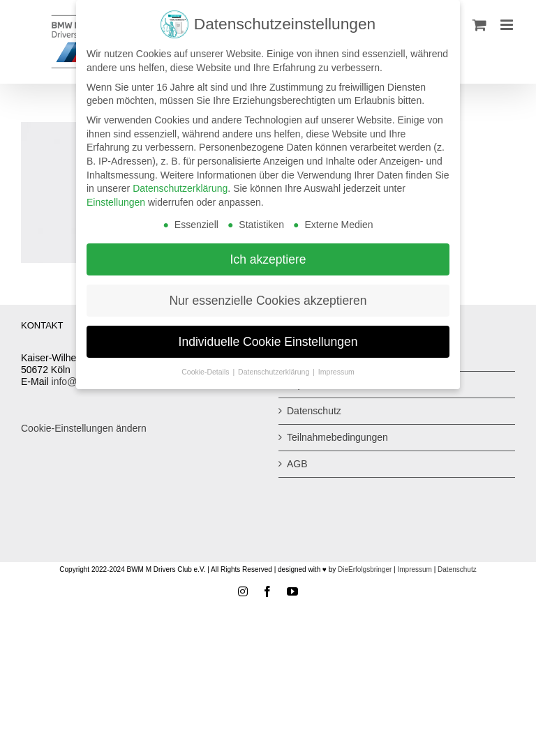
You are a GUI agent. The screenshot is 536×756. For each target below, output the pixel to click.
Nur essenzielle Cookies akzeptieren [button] (268, 300)
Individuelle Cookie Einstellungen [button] (268, 341)
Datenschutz (314, 411)
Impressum (414, 569)
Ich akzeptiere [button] (268, 259)
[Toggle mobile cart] (479, 25)
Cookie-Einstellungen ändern (84, 428)
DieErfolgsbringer (365, 569)
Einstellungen (116, 202)
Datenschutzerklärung (180, 188)
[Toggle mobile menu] (508, 25)
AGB (297, 464)
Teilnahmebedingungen (337, 437)
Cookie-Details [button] (206, 372)
